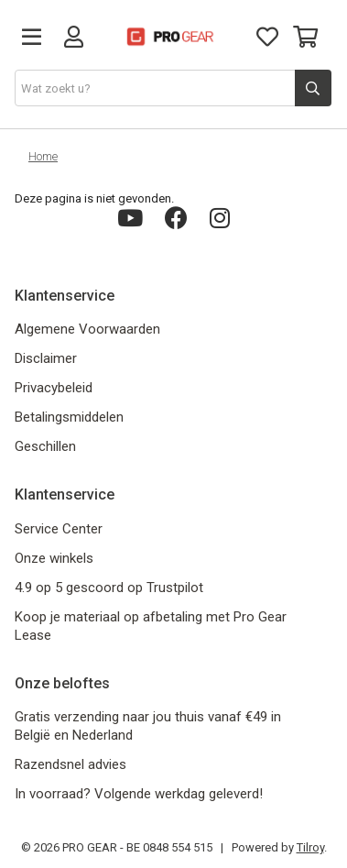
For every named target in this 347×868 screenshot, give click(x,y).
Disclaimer (46, 358)
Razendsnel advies (70, 764)
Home (43, 156)
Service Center (59, 529)
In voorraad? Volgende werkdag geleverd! (139, 794)
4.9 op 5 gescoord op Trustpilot (109, 588)
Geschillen (45, 446)
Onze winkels (54, 558)
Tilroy (310, 847)
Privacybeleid (54, 388)
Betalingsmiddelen (69, 417)
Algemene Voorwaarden (87, 329)
